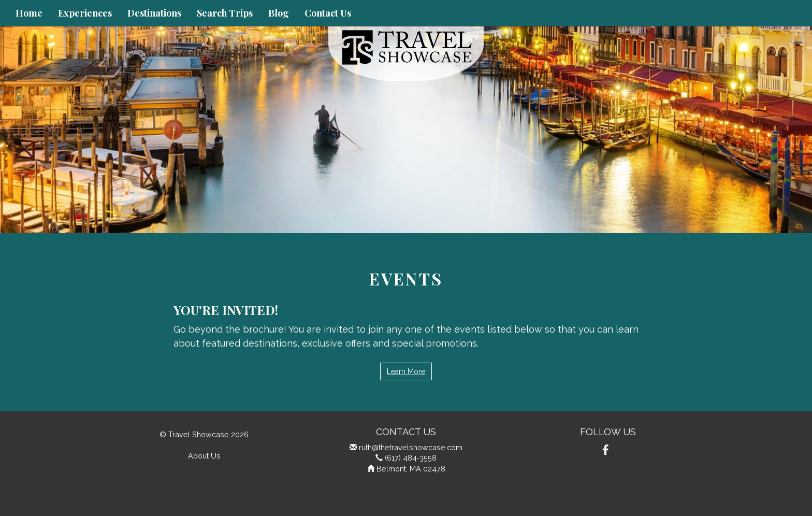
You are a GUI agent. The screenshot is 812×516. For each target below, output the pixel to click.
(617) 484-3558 (411, 458)
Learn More (406, 371)
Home (29, 13)
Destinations (154, 13)
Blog (279, 13)
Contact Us (328, 13)
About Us (204, 456)
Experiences (85, 13)
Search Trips (225, 13)
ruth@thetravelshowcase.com (411, 447)
